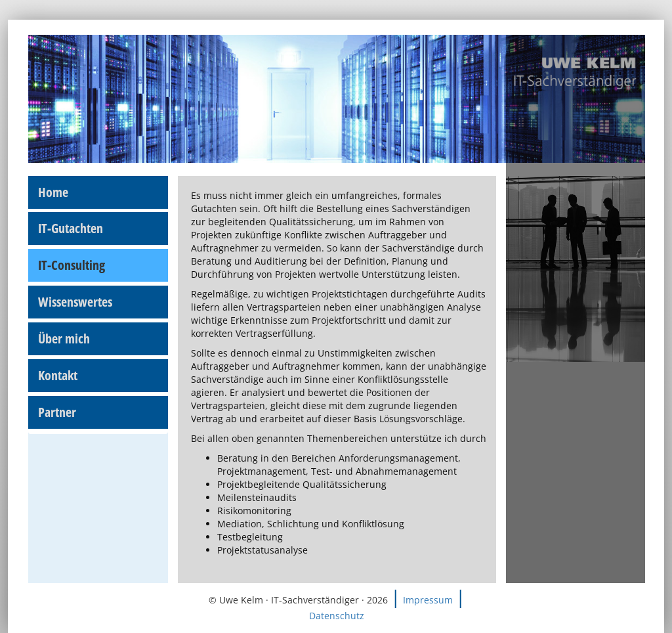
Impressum (428, 600)
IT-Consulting (72, 265)
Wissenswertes (75, 302)
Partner (57, 412)
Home (53, 192)
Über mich (64, 338)
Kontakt (58, 375)
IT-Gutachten (71, 228)
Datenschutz (337, 616)
